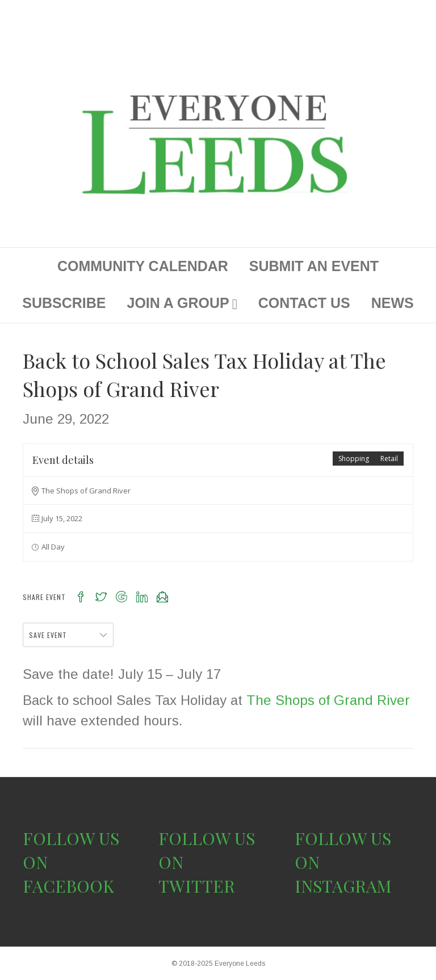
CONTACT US (304, 303)
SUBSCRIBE (64, 303)
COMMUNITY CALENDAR (143, 266)
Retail (389, 459)
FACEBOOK (68, 886)
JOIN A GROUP (178, 303)
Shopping (354, 459)
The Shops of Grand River (328, 700)
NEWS (393, 303)
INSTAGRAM (343, 886)
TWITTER (197, 886)
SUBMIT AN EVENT (314, 266)
